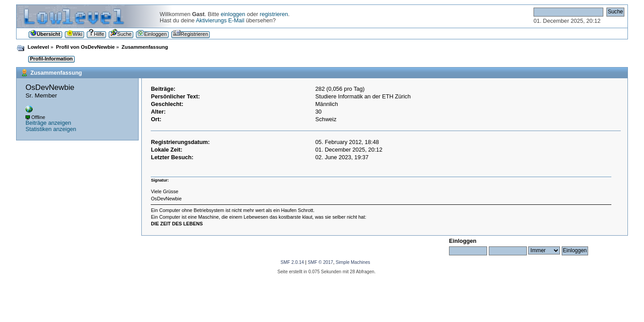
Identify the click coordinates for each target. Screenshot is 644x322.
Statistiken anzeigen (51, 129)
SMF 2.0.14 (292, 262)
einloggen (233, 14)
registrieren (274, 14)
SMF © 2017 (320, 262)
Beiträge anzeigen (48, 123)
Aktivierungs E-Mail (220, 21)
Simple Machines (353, 262)
